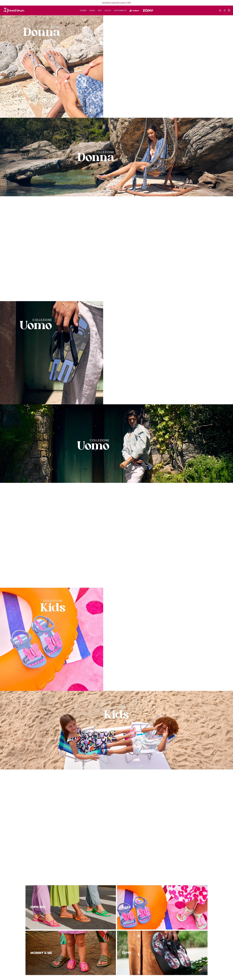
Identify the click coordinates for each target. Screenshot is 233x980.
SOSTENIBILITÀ (120, 10)
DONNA (83, 10)
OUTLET (108, 10)
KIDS (100, 10)
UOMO (92, 10)
